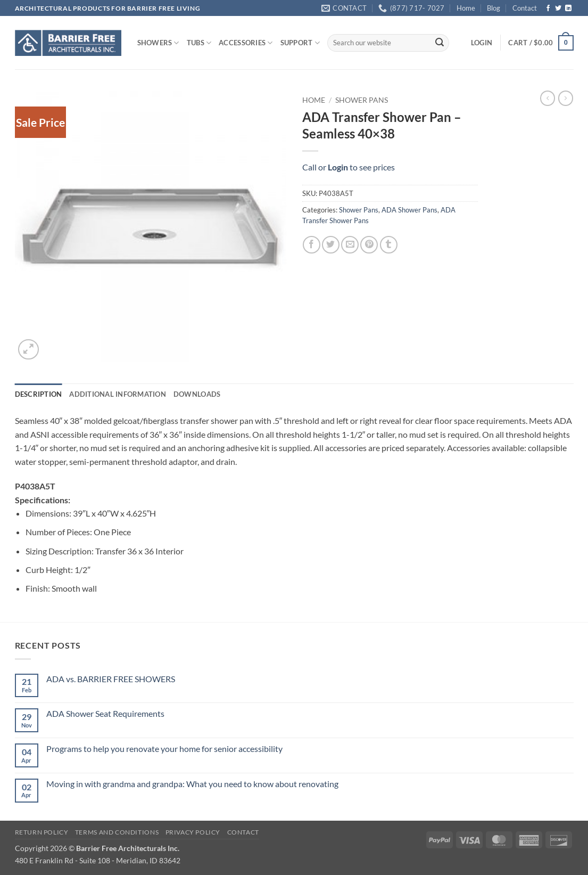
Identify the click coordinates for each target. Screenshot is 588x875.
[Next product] (548, 98)
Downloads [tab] (197, 394)
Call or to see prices (349, 167)
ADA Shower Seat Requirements (105, 713)
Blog (494, 8)
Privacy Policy (193, 832)
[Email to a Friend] (350, 245)
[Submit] (440, 43)
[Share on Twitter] (331, 245)
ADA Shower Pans (409, 210)
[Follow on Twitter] (558, 9)
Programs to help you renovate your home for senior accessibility (164, 749)
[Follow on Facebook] (548, 9)
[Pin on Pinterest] (369, 245)
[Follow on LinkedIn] (568, 9)
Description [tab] (39, 394)
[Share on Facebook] (312, 245)
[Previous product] (566, 98)
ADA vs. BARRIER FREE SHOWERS (111, 679)
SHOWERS (158, 43)
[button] (482, 43)
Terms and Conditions (117, 832)
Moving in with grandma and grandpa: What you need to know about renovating (192, 784)
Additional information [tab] (118, 394)
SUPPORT (300, 43)
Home (466, 8)
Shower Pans (362, 100)
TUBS (199, 43)
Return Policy (42, 832)
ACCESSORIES (246, 43)
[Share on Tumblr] (389, 245)
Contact (525, 8)
